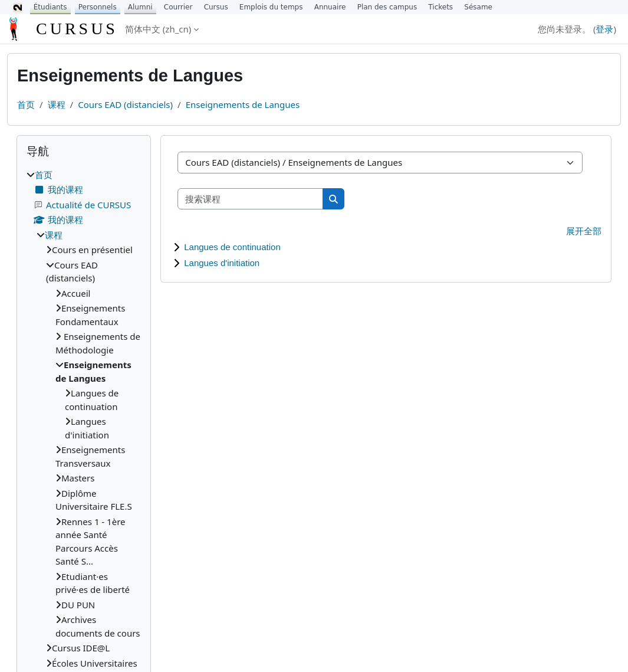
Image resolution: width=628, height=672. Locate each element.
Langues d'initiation (222, 263)
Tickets (440, 7)
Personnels (98, 7)
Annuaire (330, 7)
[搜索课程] (251, 199)
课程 (57, 104)
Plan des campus (387, 7)
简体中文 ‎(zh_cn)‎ (158, 29)
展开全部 (584, 231)
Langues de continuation (232, 247)
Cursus (216, 7)
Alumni (140, 7)
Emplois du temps (271, 7)
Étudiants (50, 7)
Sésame (478, 7)
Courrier (178, 7)
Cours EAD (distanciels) (125, 104)
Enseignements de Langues (243, 104)
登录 (604, 29)
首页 (26, 104)
